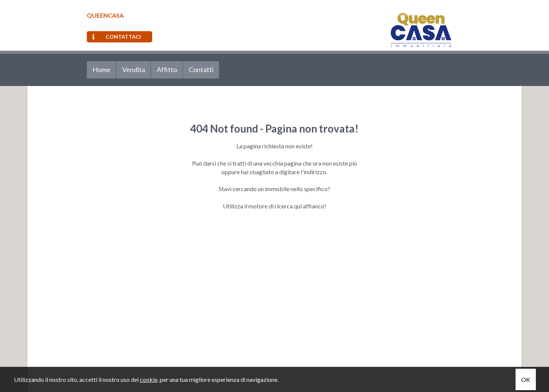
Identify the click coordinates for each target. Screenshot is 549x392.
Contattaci (117, 37)
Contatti (201, 69)
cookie (149, 379)
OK (526, 379)
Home (101, 69)
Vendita (134, 69)
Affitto (167, 69)
